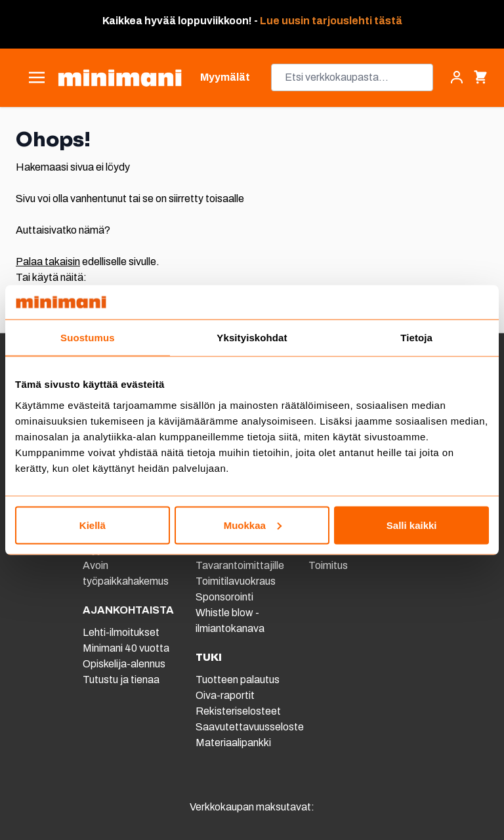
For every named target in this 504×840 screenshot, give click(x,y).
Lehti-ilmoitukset (121, 632)
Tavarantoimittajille (240, 565)
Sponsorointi (224, 597)
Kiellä (93, 525)
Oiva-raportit (225, 695)
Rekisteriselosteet (238, 711)
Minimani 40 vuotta (126, 648)
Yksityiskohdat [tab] (252, 338)
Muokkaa (253, 525)
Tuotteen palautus (239, 680)
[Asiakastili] (457, 77)
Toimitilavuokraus (236, 581)
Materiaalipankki (233, 743)
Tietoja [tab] (416, 338)
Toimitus (328, 565)
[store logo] (120, 78)
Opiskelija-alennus (124, 664)
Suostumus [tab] (88, 338)
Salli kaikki (412, 525)
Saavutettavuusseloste (250, 727)
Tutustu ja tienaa (121, 680)
